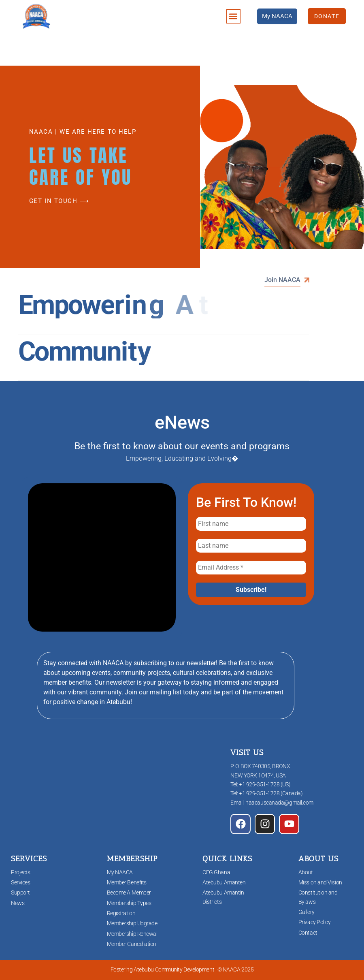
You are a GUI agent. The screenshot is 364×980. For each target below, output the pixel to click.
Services (20, 882)
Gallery (307, 912)
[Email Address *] (251, 568)
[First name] (251, 524)
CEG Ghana (216, 872)
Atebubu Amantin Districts (223, 897)
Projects (20, 872)
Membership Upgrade (132, 923)
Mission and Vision (320, 882)
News (18, 903)
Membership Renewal (132, 934)
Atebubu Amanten (224, 882)
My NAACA (120, 872)
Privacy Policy (315, 922)
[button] (233, 16)
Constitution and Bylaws (318, 897)
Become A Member (129, 892)
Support (20, 892)
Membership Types (129, 903)
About (306, 872)
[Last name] (251, 546)
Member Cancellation (132, 944)
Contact (308, 933)
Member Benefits (127, 882)
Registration (121, 913)
